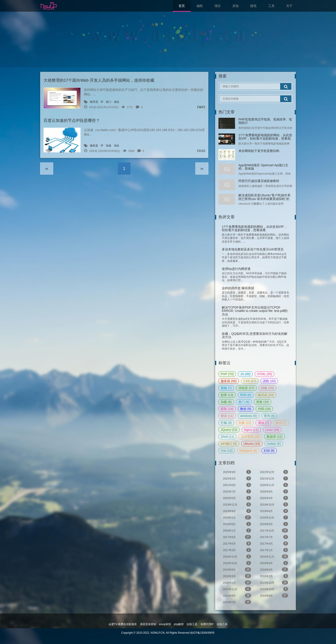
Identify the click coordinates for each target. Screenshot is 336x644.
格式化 (266, 395)
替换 (263, 402)
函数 (269, 381)
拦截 (226, 423)
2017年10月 (274, 530)
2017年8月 (237, 537)
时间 (246, 395)
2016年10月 (237, 563)
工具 (271, 6)
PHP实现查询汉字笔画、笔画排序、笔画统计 (265, 121)
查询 (269, 416)
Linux (272, 430)
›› (202, 169)
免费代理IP (207, 624)
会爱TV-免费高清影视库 (123, 624)
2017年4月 (274, 543)
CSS (250, 381)
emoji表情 (165, 624)
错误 (227, 416)
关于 (289, 6)
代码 (264, 409)
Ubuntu (252, 444)
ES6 (269, 451)
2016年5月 (237, 570)
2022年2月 (237, 478)
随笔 (253, 6)
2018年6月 (237, 524)
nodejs (274, 444)
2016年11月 (274, 556)
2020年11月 (274, 485)
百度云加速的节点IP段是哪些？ (72, 120)
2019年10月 (274, 504)
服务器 (94, 146)
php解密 (179, 624)
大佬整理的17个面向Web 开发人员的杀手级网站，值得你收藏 (99, 80)
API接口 (229, 444)
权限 (227, 395)
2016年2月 (274, 576)
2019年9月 (237, 511)
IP (102, 102)
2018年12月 (274, 517)
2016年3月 (237, 576)
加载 (226, 402)
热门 (109, 102)
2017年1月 (274, 550)
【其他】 (201, 151)
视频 (226, 388)
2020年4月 (274, 498)
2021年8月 (237, 485)
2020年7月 (237, 491)
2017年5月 (237, 543)
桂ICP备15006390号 (202, 633)
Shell (227, 437)
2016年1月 (237, 583)
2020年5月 (237, 498)
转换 (267, 388)
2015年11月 (237, 589)
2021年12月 (274, 478)
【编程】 (201, 107)
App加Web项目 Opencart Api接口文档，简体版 (263, 167)
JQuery (229, 430)
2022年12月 (274, 472)
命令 (281, 423)
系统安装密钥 (148, 624)
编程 (200, 6)
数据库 (275, 437)
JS (245, 374)
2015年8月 (274, 596)
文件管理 (250, 437)
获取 (227, 409)
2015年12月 (274, 583)
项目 (218, 6)
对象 (245, 423)
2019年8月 (274, 511)
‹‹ (47, 169)
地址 (117, 102)
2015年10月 (274, 589)
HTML (264, 374)
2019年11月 (237, 504)
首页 (182, 6)
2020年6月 (274, 491)
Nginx (251, 430)
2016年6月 (274, 563)
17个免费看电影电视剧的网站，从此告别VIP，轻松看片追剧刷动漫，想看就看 (265, 139)
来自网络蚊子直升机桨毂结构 (259, 151)
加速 (109, 146)
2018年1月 (237, 530)
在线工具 (192, 624)
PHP (227, 374)
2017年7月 (274, 537)
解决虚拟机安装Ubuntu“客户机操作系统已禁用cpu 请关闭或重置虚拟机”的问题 (264, 199)
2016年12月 (237, 556)
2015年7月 (237, 602)
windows (249, 416)
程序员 (94, 102)
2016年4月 (274, 570)
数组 (246, 409)
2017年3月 (237, 550)
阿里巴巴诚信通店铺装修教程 (259, 181)
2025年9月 (237, 472)
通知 (263, 423)
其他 (236, 6)
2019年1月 (237, 517)
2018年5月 (274, 524)
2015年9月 (237, 596)
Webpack (248, 451)
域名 (117, 146)
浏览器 (246, 388)
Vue (227, 451)
